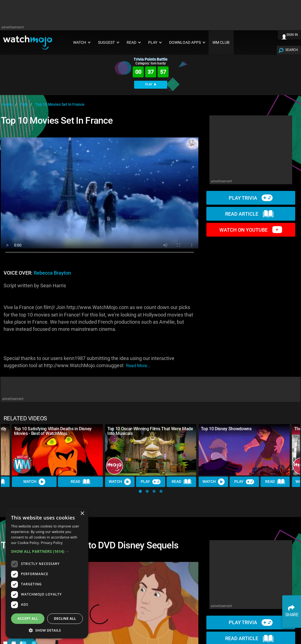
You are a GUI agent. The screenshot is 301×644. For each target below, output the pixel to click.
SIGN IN (292, 35)
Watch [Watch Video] (34, 482)
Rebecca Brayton (52, 273)
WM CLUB (221, 43)
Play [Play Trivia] (151, 482)
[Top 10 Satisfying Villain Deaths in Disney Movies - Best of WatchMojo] (57, 450)
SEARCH (292, 50)
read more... (138, 366)
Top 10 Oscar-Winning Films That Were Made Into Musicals (150, 431)
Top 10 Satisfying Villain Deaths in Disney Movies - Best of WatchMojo (53, 431)
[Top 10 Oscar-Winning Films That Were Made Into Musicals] (151, 450)
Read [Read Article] (81, 482)
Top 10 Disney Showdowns (226, 429)
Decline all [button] (65, 619)
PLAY (151, 84)
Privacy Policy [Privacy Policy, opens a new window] (52, 543)
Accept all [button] (28, 619)
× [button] (82, 514)
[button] (140, 491)
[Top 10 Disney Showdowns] (244, 450)
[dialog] (47, 573)
